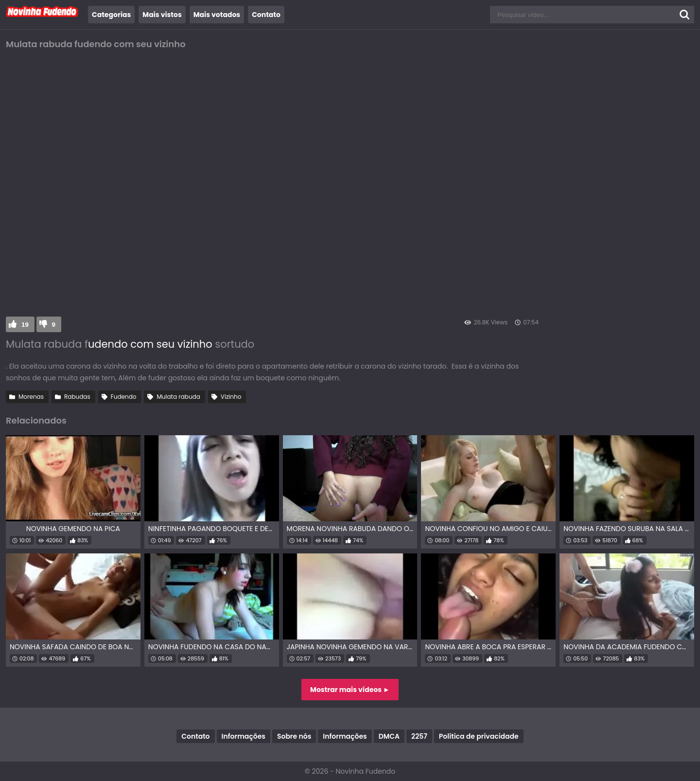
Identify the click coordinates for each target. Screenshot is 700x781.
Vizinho (231, 397)
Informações (244, 736)
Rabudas (77, 397)
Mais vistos (162, 15)
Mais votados (217, 15)
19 (25, 325)
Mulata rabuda (178, 397)
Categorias (111, 15)
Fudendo (124, 397)
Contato (266, 15)
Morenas (31, 397)
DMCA (389, 736)
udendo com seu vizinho (150, 344)
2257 (419, 736)
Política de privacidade (479, 736)
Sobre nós (294, 736)
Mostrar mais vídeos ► (350, 690)
